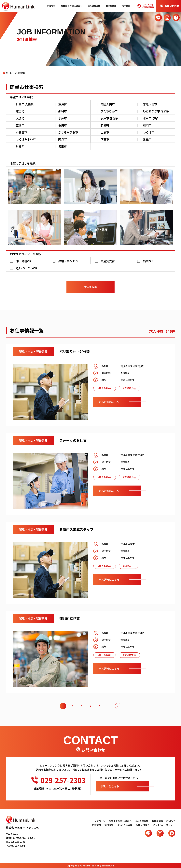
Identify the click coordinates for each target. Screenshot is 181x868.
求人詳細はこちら (109, 402)
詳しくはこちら (110, 786)
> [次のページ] (118, 706)
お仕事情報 (111, 6)
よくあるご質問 (125, 825)
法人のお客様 (94, 6)
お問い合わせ (172, 6)
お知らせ (171, 821)
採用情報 (126, 6)
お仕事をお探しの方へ (72, 6)
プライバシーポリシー (164, 825)
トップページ (99, 821)
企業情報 (51, 6)
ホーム (9, 73)
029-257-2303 (58, 780)
